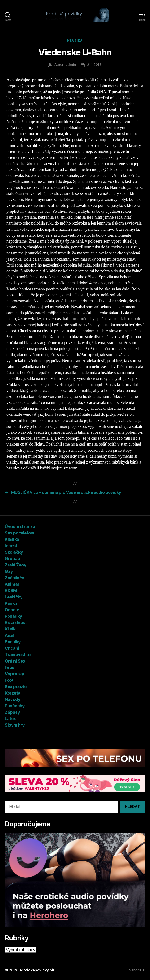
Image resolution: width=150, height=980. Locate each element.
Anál (9, 635)
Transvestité (18, 655)
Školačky (14, 552)
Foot (9, 680)
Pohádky (13, 616)
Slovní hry (15, 725)
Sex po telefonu (20, 533)
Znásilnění (15, 578)
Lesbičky (14, 597)
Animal (12, 584)
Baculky (13, 642)
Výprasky (14, 674)
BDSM (11, 591)
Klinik (10, 629)
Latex (10, 719)
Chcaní (12, 648)
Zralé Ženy (15, 565)
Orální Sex (15, 661)
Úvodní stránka (20, 527)
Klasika (75, 41)
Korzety (13, 693)
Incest (11, 546)
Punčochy (15, 706)
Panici (11, 603)
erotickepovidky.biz (37, 970)
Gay (9, 571)
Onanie (12, 610)
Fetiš (9, 667)
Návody (13, 699)
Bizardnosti (16, 623)
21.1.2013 (94, 65)
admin (71, 65)
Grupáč (12, 559)
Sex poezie (16, 687)
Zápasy (12, 712)
